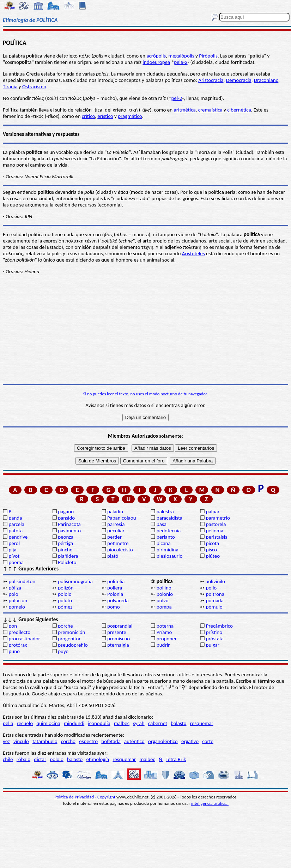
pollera (115, 588)
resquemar (202, 723)
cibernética (239, 110)
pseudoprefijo (73, 645)
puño (14, 651)
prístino (214, 632)
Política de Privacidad (75, 797)
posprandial (120, 626)
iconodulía (99, 723)
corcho (68, 741)
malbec (122, 723)
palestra (165, 511)
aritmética (185, 110)
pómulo (214, 607)
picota (213, 543)
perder (114, 537)
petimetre (118, 543)
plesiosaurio (170, 556)
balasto (178, 723)
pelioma (215, 531)
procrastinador (24, 639)
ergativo (190, 741)
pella (8, 723)
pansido (66, 518)
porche (65, 626)
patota (16, 531)
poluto (65, 600)
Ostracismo (34, 86)
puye (63, 651)
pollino (164, 588)
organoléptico (163, 741)
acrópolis (156, 56)
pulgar (213, 645)
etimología (98, 759)
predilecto (19, 632)
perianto (166, 537)
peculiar (116, 531)
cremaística (210, 110)
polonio (165, 594)
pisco (211, 550)
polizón (66, 588)
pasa (162, 524)
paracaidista (169, 518)
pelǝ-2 (181, 62)
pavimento (69, 531)
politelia (116, 581)
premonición (71, 632)
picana (164, 543)
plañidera (68, 556)
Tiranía (10, 86)
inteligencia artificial (210, 803)
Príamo (164, 632)
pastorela (216, 524)
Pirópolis (208, 56)
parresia (116, 524)
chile (8, 759)
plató (113, 556)
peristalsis (217, 537)
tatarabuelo (45, 741)
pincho (65, 550)
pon (13, 626)
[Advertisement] (145, 329)
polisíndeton (22, 581)
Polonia (115, 594)
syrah (139, 723)
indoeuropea (156, 62)
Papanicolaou (122, 518)
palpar (213, 511)
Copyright (106, 797)
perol (14, 543)
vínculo (21, 741)
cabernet (158, 723)
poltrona (215, 594)
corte (208, 741)
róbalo (23, 759)
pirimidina (168, 550)
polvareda (118, 600)
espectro (88, 741)
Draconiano (266, 80)
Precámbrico (219, 626)
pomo (114, 607)
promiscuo (119, 639)
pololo (65, 594)
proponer (167, 639)
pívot (14, 556)
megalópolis (181, 56)
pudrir (163, 645)
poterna (165, 626)
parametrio (218, 518)
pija (12, 550)
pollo (211, 588)
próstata (215, 639)
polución (18, 600)
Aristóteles (193, 253)
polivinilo (215, 581)
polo (13, 594)
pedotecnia (169, 531)
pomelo (17, 607)
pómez (65, 607)
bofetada (111, 741)
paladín (115, 511)
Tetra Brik (176, 759)
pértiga (65, 543)
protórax (18, 645)
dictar (40, 759)
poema (16, 562)
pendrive (18, 537)
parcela (16, 524)
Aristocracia (211, 80)
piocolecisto (120, 550)
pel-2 (177, 98)
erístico (105, 116)
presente (117, 632)
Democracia (239, 80)
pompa (164, 607)
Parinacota (69, 524)
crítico (88, 116)
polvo (163, 600)
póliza (15, 588)
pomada (215, 600)
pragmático (130, 116)
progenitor (69, 639)
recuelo (25, 723)
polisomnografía (75, 581)
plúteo (213, 556)
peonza (66, 537)
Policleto (67, 562)
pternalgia (118, 645)
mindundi (74, 723)
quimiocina (48, 723)
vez (6, 741)
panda (15, 518)
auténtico (134, 741)
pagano (66, 511)
